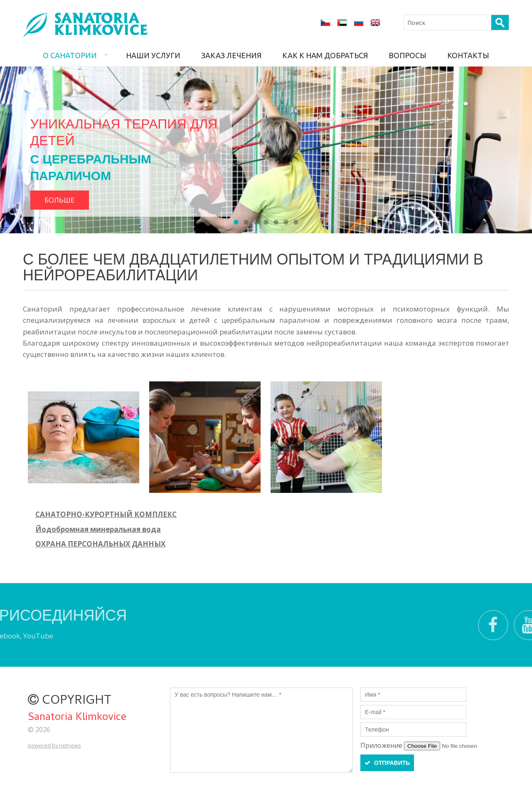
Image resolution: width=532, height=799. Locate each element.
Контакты (468, 55)
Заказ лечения (231, 55)
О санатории (70, 55)
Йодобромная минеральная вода (98, 529)
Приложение (382, 745)
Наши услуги (153, 55)
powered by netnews (54, 745)
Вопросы (408, 55)
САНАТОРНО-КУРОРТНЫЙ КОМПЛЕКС (106, 514)
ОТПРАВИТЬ (387, 763)
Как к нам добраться (325, 55)
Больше (60, 200)
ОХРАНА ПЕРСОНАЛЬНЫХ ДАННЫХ (100, 544)
